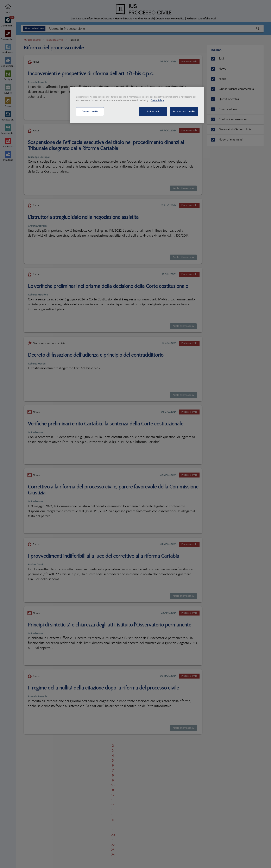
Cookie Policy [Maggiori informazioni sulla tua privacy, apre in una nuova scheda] (157, 100)
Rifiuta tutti (153, 111)
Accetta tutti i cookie (184, 111)
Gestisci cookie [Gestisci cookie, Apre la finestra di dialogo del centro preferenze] (90, 111)
